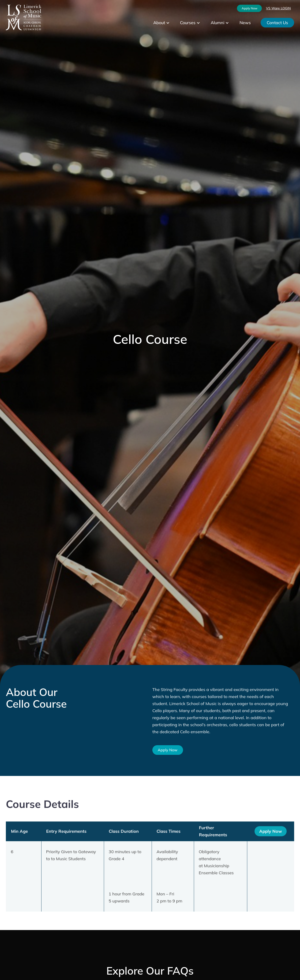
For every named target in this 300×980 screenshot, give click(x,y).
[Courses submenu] (202, 23)
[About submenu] (172, 23)
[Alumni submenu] (231, 23)
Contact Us (277, 23)
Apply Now (249, 8)
